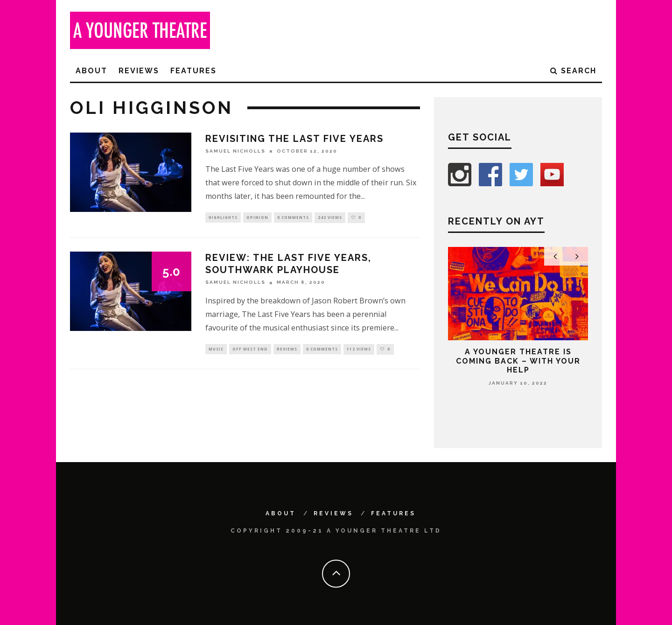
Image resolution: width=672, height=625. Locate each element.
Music (216, 350)
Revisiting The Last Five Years (294, 139)
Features (193, 71)
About (91, 71)
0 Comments (293, 218)
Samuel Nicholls (235, 151)
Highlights (223, 218)
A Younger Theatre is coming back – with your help (518, 361)
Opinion (257, 218)
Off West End (250, 350)
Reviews (139, 71)
